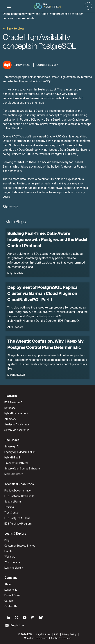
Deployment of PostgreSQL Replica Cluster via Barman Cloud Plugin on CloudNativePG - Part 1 (42, 293)
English (15, 625)
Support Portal (13, 502)
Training (9, 507)
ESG (56, 634)
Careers (9, 601)
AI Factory (10, 419)
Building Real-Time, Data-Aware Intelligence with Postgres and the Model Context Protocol (47, 239)
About (8, 584)
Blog (7, 540)
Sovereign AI (12, 447)
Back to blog (15, 29)
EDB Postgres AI (14, 402)
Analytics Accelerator (17, 425)
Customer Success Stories (20, 546)
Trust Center (12, 513)
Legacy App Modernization (20, 452)
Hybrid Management (16, 413)
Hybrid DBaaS (12, 458)
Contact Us (11, 606)
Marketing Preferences (36, 638)
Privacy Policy (69, 634)
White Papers (12, 562)
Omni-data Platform (16, 463)
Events (8, 551)
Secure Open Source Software (22, 469)
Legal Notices (43, 634)
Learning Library (14, 568)
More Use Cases (14, 474)
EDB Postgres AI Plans (17, 518)
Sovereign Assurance (17, 430)
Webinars (10, 557)
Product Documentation (18, 491)
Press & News (12, 595)
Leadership (11, 590)
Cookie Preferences (61, 638)
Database (10, 408)
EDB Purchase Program (18, 524)
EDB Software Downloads (19, 496)
